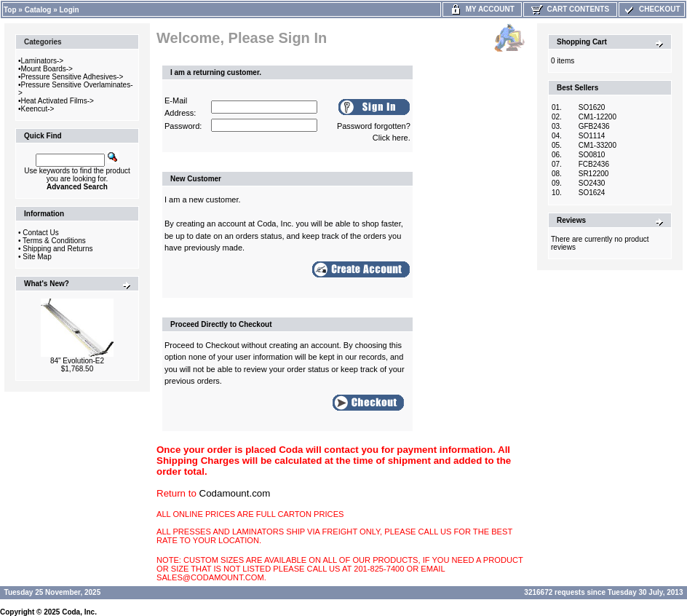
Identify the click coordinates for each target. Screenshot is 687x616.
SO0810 (592, 155)
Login (70, 10)
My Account (482, 9)
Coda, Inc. (79, 612)
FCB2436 (594, 164)
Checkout (651, 9)
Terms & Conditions (54, 241)
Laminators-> (43, 61)
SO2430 (592, 183)
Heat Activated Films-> (57, 101)
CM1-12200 (597, 117)
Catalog (38, 10)
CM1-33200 (597, 145)
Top (10, 10)
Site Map (37, 257)
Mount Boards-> (47, 69)
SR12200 (594, 174)
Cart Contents (570, 9)
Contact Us (40, 233)
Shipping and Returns (57, 249)
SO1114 (592, 136)
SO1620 (592, 107)
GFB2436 (594, 126)
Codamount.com (235, 493)
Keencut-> (38, 109)
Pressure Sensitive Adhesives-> (72, 77)
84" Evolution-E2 (77, 361)
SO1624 (592, 193)
